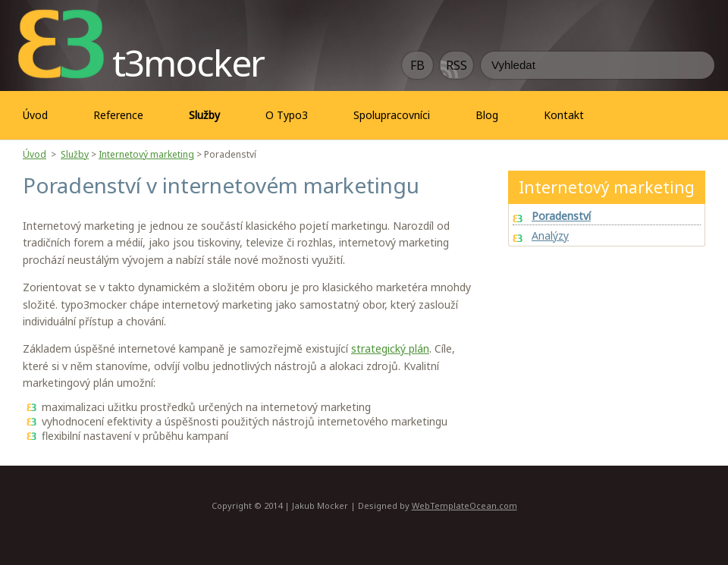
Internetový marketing (146, 154)
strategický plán (390, 348)
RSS (457, 65)
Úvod (35, 115)
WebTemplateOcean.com (464, 505)
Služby (75, 154)
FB (417, 65)
